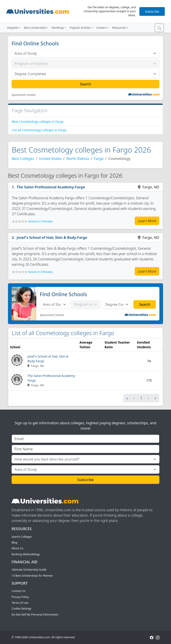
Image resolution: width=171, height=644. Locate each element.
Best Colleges (23, 159)
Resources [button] (119, 28)
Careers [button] (102, 28)
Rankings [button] (58, 28)
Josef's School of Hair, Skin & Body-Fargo (52, 237)
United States (50, 159)
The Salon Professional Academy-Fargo (51, 187)
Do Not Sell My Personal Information (35, 615)
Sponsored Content (24, 95)
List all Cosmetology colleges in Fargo (39, 130)
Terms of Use (20, 603)
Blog (14, 542)
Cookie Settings (21, 609)
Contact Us (18, 591)
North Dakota (78, 159)
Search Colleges (22, 537)
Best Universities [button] (35, 28)
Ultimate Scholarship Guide (29, 570)
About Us (17, 548)
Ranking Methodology (26, 554)
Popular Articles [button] (80, 28)
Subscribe (152, 11)
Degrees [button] (13, 28)
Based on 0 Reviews (41, 221)
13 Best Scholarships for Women (32, 576)
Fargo (99, 159)
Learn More (147, 221)
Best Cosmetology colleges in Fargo (38, 122)
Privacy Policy (20, 597)
